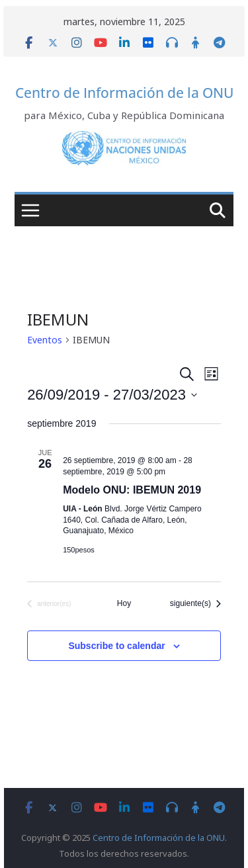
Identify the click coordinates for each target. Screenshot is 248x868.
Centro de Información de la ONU (124, 93)
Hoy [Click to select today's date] (124, 603)
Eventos (45, 340)
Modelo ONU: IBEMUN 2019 (132, 490)
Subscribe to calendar (116, 646)
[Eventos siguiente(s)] (195, 604)
